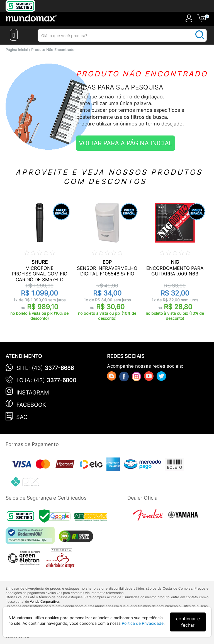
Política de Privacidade (143, 623)
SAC (22, 417)
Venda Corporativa (44, 601)
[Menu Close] (14, 35)
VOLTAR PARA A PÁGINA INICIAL (126, 143)
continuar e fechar (188, 622)
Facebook (31, 405)
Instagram (33, 393)
